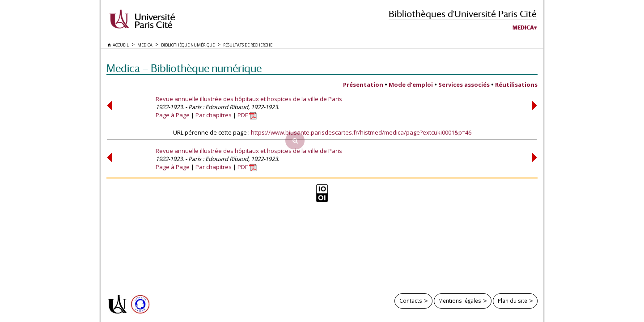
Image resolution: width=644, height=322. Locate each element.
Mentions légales (460, 301)
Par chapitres (214, 115)
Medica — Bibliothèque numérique (184, 68)
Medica (523, 28)
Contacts (411, 301)
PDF (247, 115)
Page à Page (173, 115)
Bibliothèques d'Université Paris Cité (463, 14)
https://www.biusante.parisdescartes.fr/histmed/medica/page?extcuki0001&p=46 (361, 132)
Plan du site (513, 301)
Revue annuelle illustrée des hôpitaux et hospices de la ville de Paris (249, 99)
